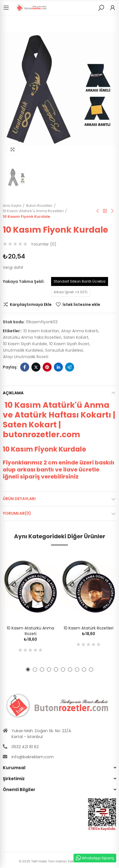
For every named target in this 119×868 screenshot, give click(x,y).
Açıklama (13, 393)
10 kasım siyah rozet (69, 344)
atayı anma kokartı (80, 331)
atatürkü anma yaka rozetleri (32, 337)
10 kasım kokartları (41, 331)
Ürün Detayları (19, 499)
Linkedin (58, 367)
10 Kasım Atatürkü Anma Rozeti (30, 631)
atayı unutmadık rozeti (26, 357)
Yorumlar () (44, 244)
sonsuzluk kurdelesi (64, 350)
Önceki (98, 211)
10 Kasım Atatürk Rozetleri (89, 628)
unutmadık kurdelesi (23, 350)
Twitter (36, 367)
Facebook (25, 367)
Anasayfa (105, 211)
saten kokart (76, 337)
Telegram (70, 367)
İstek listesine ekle (81, 304)
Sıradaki (112, 211)
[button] (28, 669)
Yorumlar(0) (17, 513)
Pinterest (47, 367)
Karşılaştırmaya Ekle (31, 304)
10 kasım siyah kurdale (25, 344)
